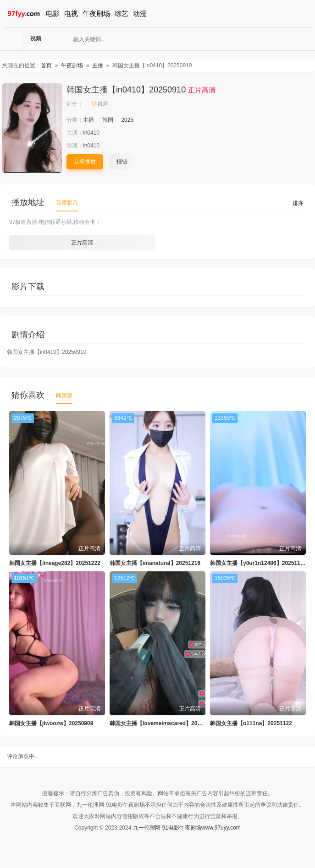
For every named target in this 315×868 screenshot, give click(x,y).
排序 (298, 203)
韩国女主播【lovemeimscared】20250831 (163, 723)
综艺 (122, 14)
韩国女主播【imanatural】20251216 (155, 563)
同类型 (64, 396)
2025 (127, 120)
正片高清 (82, 243)
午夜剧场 (96, 14)
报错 (122, 162)
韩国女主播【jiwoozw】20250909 (51, 723)
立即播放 (85, 162)
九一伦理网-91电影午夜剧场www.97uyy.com (187, 828)
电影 (53, 14)
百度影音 (67, 203)
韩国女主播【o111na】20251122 (251, 723)
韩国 (108, 120)
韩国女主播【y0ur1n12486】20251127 (258, 563)
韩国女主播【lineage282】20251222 (55, 563)
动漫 (140, 14)
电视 (71, 14)
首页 (46, 65)
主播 (98, 65)
